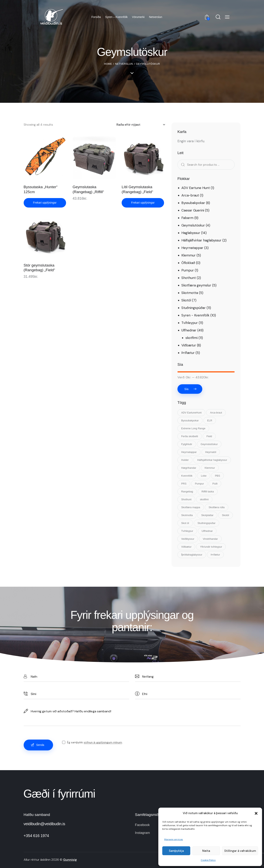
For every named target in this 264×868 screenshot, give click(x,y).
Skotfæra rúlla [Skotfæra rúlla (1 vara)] (217, 507)
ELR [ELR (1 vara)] (210, 420)
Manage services (174, 839)
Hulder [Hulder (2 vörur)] (185, 460)
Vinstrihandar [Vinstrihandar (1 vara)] (210, 539)
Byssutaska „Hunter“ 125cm (41, 189)
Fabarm (187, 218)
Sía (186, 389)
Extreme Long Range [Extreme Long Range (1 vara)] (193, 428)
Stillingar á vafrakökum (240, 851)
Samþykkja (176, 851)
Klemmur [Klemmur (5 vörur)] (210, 468)
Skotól (186, 300)
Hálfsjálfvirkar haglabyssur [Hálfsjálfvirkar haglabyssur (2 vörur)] (212, 460)
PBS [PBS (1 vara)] (217, 476)
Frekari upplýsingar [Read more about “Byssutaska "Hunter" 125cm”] (45, 203)
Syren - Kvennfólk (195, 315)
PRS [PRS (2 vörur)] (184, 484)
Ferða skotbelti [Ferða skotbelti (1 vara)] (190, 436)
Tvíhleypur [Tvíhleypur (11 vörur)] (187, 531)
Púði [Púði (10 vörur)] (215, 484)
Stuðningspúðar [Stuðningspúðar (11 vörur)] (207, 523)
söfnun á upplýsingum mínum (103, 742)
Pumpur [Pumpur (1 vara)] (200, 484)
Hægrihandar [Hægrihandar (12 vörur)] (189, 468)
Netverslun (124, 64)
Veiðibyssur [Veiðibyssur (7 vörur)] (188, 539)
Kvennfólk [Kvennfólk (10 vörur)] (187, 476)
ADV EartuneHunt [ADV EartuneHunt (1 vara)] (191, 413)
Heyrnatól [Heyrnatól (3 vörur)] (211, 452)
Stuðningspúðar (194, 308)
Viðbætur (189, 345)
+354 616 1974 (36, 836)
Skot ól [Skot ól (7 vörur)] (185, 523)
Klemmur (188, 255)
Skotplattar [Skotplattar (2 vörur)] (207, 515)
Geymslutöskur (193, 225)
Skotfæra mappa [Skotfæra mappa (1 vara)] (191, 507)
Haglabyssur (191, 233)
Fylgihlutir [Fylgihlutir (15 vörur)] (187, 444)
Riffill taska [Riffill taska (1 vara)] (208, 492)
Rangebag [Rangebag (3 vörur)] (187, 492)
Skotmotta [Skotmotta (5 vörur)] (187, 515)
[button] (256, 813)
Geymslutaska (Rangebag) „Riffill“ (88, 189)
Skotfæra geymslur (196, 285)
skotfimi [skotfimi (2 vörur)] (204, 499)
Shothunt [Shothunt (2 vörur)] (186, 499)
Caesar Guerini (193, 210)
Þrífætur (188, 353)
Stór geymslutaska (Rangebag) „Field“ (39, 268)
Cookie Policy (208, 860)
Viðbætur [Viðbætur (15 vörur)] (186, 547)
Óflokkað (188, 263)
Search (182, 165)
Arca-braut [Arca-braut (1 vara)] (216, 413)
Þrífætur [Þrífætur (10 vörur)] (215, 555)
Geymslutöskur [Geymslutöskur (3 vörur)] (209, 444)
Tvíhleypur (190, 323)
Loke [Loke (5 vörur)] (204, 476)
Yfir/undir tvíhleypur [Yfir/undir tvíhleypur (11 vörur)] (211, 547)
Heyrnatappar (192, 248)
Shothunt (189, 278)
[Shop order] (141, 125)
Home (108, 64)
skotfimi (192, 338)
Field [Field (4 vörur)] (209, 436)
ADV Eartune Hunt (196, 188)
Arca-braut (190, 195)
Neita (206, 851)
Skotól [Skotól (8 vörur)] (226, 515)
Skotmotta (190, 293)
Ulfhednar (189, 330)
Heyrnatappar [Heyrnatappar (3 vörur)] (189, 452)
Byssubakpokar (193, 203)
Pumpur (188, 270)
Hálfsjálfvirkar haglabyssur (201, 240)
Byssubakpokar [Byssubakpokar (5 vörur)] (190, 420)
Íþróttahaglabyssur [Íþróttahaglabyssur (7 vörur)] (192, 555)
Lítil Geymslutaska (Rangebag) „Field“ (137, 189)
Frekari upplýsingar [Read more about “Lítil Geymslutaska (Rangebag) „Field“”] (143, 203)
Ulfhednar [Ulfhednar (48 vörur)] (207, 531)
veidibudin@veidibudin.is (44, 824)
